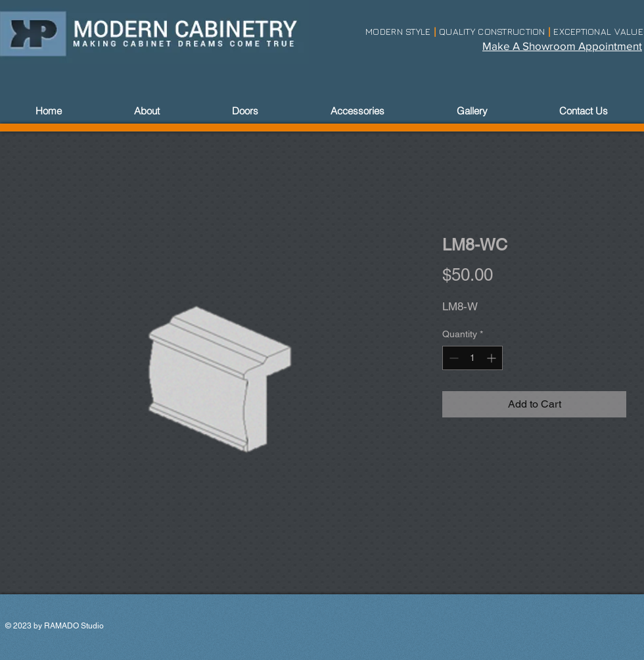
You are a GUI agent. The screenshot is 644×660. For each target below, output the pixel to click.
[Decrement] (452, 358)
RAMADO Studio (74, 626)
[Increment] (493, 358)
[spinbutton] (472, 358)
